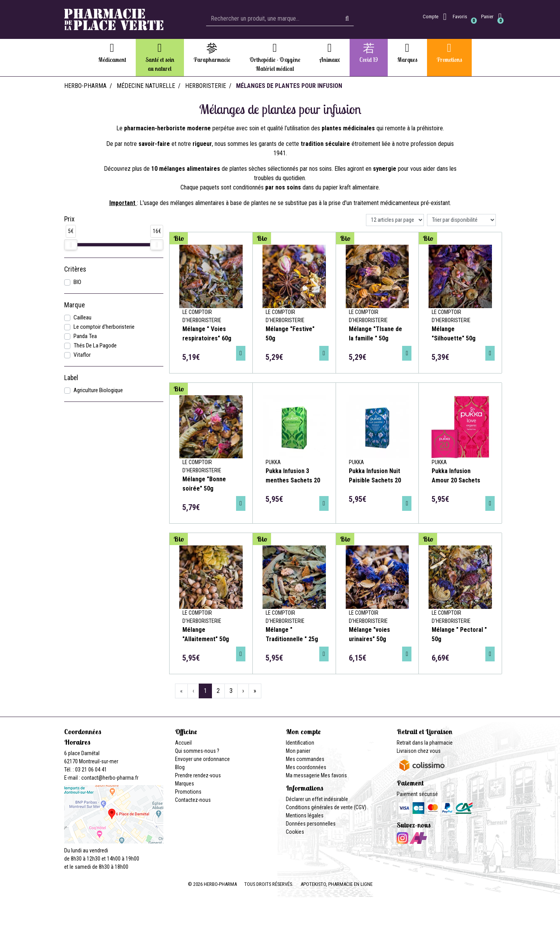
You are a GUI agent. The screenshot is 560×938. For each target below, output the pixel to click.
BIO (77, 282)
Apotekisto (337, 884)
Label (71, 378)
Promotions (188, 792)
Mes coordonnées (306, 767)
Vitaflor (82, 355)
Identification (300, 743)
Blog (180, 767)
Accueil (183, 743)
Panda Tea (85, 336)
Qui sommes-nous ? (197, 751)
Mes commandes (305, 759)
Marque (74, 305)
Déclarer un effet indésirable (317, 799)
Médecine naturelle (146, 86)
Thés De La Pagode (95, 345)
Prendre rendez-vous (198, 775)
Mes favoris (334, 775)
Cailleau (82, 317)
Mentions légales (305, 815)
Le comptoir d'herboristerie (104, 327)
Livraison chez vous (419, 751)
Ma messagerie (303, 775)
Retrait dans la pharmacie (425, 743)
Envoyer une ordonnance (202, 759)
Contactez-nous (193, 800)
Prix (69, 219)
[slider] (71, 245)
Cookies (295, 832)
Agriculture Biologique (98, 390)
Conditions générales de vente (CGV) (326, 807)
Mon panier (298, 751)
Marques (185, 784)
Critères (75, 269)
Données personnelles (311, 824)
